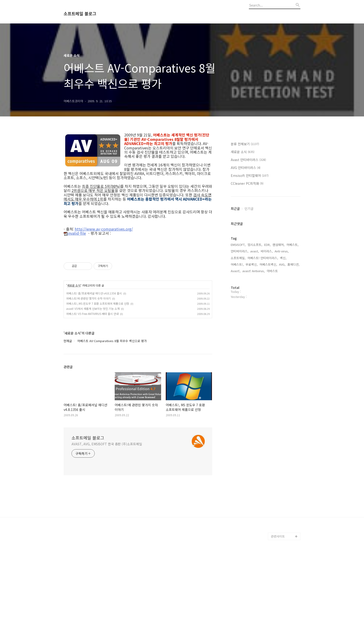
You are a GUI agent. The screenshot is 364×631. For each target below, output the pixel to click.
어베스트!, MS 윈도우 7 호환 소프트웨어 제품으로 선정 (98, 303)
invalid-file (75, 233)
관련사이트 (278, 536)
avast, (255, 251)
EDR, (267, 245)
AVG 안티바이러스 (246, 168)
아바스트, (273, 271)
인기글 (249, 208)
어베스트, (292, 245)
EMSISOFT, (238, 245)
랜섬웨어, (279, 245)
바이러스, (267, 251)
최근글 (235, 208)
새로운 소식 (74, 285)
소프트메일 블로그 (80, 14)
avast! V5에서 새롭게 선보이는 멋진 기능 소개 (93, 309)
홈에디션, (293, 264)
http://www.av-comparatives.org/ (104, 229)
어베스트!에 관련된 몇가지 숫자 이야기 (88, 298)
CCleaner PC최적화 (247, 183)
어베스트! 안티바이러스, (263, 258)
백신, (283, 258)
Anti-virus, (282, 251)
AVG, (282, 264)
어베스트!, (237, 264)
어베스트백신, (268, 264)
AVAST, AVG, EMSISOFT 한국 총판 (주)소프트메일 (107, 444)
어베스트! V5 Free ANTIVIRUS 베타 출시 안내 (92, 314)
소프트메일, (238, 258)
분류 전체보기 (245, 144)
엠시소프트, (255, 245)
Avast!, (236, 271)
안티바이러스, (240, 251)
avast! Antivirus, (254, 271)
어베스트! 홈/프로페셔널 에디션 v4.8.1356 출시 (94, 293)
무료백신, (252, 264)
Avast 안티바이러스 (248, 160)
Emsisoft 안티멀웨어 (250, 175)
